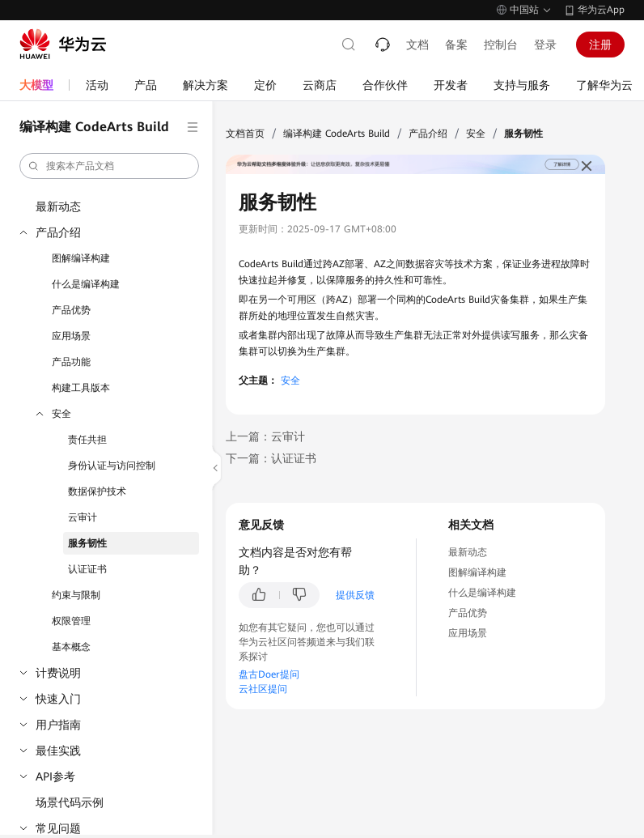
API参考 (55, 776)
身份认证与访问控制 (112, 466)
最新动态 (58, 206)
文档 (417, 45)
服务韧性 (87, 543)
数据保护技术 (97, 491)
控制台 (501, 45)
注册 (600, 45)
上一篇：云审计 (265, 436)
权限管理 (71, 621)
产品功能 (71, 362)
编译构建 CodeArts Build (337, 134)
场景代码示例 (70, 802)
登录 (545, 45)
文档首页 (245, 134)
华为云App (601, 10)
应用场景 (71, 336)
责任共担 (87, 440)
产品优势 (71, 310)
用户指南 (58, 725)
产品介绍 (58, 232)
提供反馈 (355, 595)
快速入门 (58, 699)
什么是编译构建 (86, 284)
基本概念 (71, 647)
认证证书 (87, 569)
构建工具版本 (81, 388)
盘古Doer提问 (269, 674)
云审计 (83, 517)
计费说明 (58, 673)
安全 (61, 414)
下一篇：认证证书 (271, 458)
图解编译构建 (81, 258)
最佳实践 (58, 751)
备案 (456, 45)
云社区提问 (263, 689)
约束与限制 (76, 595)
